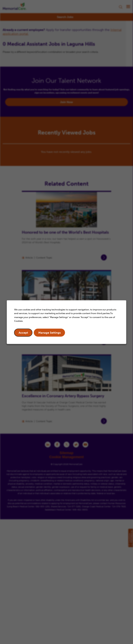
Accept (23, 332)
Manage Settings (49, 332)
